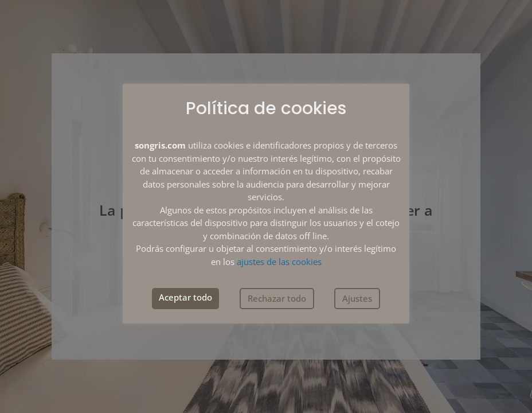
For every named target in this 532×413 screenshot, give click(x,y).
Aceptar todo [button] (185, 297)
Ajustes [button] (357, 298)
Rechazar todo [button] (277, 298)
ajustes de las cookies (279, 262)
